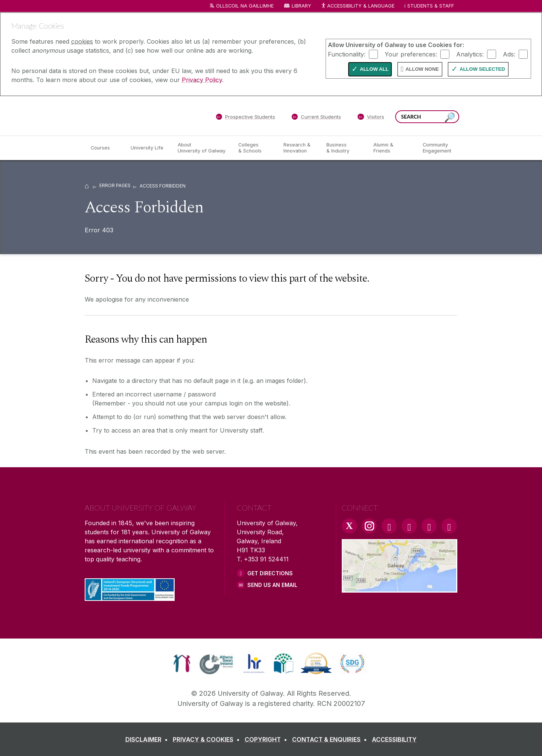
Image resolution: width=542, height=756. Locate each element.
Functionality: (347, 54)
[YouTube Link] (409, 526)
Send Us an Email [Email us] (272, 585)
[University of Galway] (139, 115)
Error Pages (115, 185)
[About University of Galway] (202, 148)
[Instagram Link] (369, 526)
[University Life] (148, 148)
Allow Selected (482, 69)
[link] (182, 663)
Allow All (374, 69)
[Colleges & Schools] (255, 148)
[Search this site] (450, 118)
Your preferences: (411, 54)
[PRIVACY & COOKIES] (208, 739)
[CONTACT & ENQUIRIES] (331, 739)
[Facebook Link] (389, 526)
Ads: (509, 54)
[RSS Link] (449, 526)
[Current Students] (317, 118)
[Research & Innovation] (299, 148)
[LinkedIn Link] (429, 526)
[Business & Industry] (344, 148)
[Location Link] (400, 588)
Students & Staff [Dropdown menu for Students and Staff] (431, 6)
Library (301, 6)
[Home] (87, 185)
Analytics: (470, 54)
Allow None (422, 69)
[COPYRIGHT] (267, 739)
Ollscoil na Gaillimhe (245, 6)
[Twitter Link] (349, 526)
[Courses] (105, 148)
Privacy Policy (202, 80)
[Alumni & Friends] (392, 148)
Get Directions (270, 573)
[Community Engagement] (437, 148)
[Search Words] (427, 117)
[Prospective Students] (245, 118)
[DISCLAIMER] (148, 739)
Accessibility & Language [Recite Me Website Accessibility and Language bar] (358, 6)
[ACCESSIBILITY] (394, 739)
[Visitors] (371, 118)
